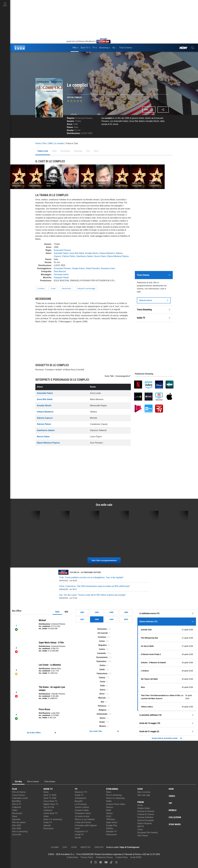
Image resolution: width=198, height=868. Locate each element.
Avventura (102, 637)
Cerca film (17, 835)
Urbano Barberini (107, 253)
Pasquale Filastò (61, 278)
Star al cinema (144, 792)
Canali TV (79, 835)
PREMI (141, 802)
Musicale (102, 698)
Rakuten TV (111, 832)
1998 (76, 124)
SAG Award (143, 836)
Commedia (101, 653)
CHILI (109, 816)
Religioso (102, 710)
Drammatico (101, 661)
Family (102, 669)
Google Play (112, 825)
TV (76, 789)
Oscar (140, 805)
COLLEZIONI (175, 817)
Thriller (78, 121)
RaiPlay (110, 828)
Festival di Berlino (145, 817)
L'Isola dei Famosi (83, 822)
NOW (109, 810)
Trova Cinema (18, 795)
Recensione (66, 288)
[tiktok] (111, 863)
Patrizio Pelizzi (69, 256)
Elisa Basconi (60, 271)
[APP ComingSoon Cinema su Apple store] (148, 847)
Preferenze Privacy (104, 857)
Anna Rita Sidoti (77, 253)
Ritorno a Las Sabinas (85, 819)
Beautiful (79, 801)
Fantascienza (102, 673)
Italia (57, 612)
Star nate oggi (144, 795)
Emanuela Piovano (84, 118)
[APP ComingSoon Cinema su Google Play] (166, 847)
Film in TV (17, 804)
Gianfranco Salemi (85, 256)
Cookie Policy (122, 857)
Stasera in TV (81, 792)
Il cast (53, 288)
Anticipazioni (80, 798)
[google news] (101, 863)
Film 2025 (17, 825)
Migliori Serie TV (51, 804)
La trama (41, 288)
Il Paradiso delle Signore (86, 825)
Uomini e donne (82, 807)
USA (66, 612)
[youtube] (106, 863)
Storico (103, 718)
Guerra (103, 690)
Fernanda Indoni (61, 274)
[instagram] (96, 863)
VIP (170, 803)
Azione (102, 641)
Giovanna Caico (108, 268)
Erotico (103, 665)
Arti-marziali (103, 633)
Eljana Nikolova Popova (118, 256)
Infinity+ (110, 813)
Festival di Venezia (146, 811)
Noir (103, 702)
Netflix (109, 801)
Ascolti (78, 838)
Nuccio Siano (100, 256)
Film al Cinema (19, 792)
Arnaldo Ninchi (92, 253)
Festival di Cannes (146, 814)
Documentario (102, 657)
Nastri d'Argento (145, 823)
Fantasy (102, 678)
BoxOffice (16, 801)
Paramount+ (112, 835)
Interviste (16, 819)
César (140, 829)
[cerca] (193, 48)
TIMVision (111, 819)
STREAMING (112, 789)
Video (15, 810)
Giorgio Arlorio (78, 268)
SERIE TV (48, 789)
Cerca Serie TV (50, 801)
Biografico (102, 645)
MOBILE (173, 810)
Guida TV (48, 822)
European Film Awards (148, 833)
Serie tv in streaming (53, 819)
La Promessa (81, 804)
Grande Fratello (82, 810)
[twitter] (116, 863)
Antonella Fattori (61, 253)
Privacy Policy (87, 857)
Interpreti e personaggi (86, 288)
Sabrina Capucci (45, 418)
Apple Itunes (112, 822)
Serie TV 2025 (50, 795)
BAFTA (141, 826)
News (15, 816)
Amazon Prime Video (116, 804)
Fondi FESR (136, 857)
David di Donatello (146, 820)
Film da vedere (19, 822)
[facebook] (91, 863)
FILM (14, 789)
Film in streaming (20, 832)
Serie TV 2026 (50, 798)
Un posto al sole (82, 816)
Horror (102, 694)
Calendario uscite (20, 798)
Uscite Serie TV (50, 813)
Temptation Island (83, 813)
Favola (102, 682)
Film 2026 (17, 828)
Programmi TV (81, 832)
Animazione (102, 629)
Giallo (103, 686)
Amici (77, 828)
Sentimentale (102, 714)
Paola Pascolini (93, 268)
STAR (140, 789)
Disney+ (110, 807)
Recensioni (17, 813)
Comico (102, 649)
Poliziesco (102, 706)
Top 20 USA (49, 807)
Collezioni (16, 807)
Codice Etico (72, 857)
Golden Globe (144, 808)
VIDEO (172, 796)
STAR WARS (175, 824)
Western (103, 726)
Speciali (47, 825)
